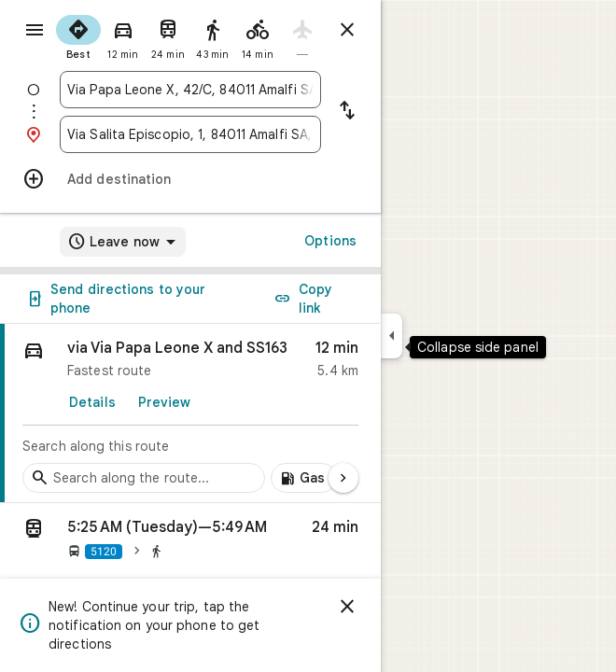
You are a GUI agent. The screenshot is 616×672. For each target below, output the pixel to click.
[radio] (78, 35)
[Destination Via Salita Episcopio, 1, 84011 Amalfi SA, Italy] (190, 134)
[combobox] (190, 90)
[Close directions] (347, 30)
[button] (190, 542)
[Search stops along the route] (144, 478)
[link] (190, 413)
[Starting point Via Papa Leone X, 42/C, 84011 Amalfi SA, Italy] (190, 90)
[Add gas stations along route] (304, 478)
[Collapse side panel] (392, 336)
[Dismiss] (347, 607)
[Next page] (343, 478)
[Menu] (35, 30)
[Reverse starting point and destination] (347, 112)
